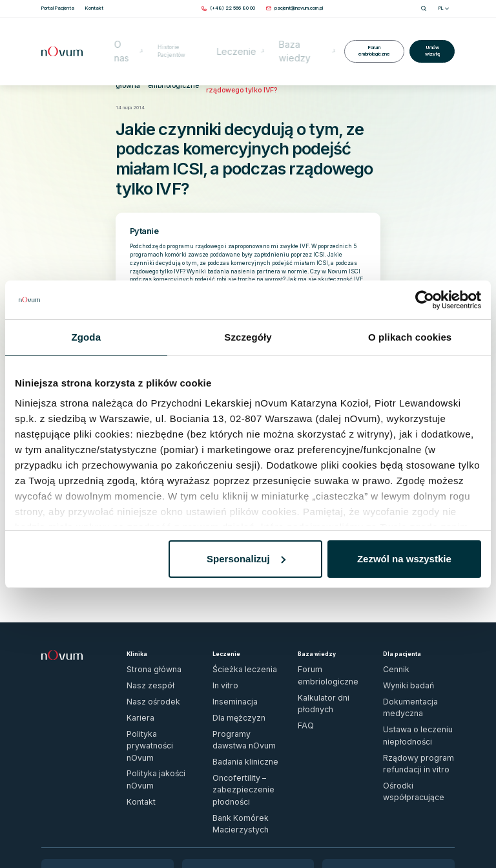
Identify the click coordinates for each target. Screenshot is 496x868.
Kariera (134, 663)
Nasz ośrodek (142, 651)
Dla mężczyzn (228, 663)
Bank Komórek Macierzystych (245, 715)
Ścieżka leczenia (230, 629)
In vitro (220, 640)
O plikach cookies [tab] (410, 337)
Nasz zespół (142, 640)
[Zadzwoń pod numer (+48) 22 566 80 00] (232, 8)
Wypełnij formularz (70, 787)
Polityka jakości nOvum (150, 685)
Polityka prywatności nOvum (156, 674)
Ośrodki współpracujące (408, 693)
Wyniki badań (397, 640)
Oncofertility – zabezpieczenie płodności (245, 700)
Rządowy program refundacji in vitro (415, 677)
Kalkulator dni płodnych (322, 640)
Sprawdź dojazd (208, 791)
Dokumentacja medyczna (410, 651)
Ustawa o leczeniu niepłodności (417, 663)
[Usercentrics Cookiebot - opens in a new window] (425, 300)
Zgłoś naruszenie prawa (67, 830)
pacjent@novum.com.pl (74, 777)
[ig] (451, 833)
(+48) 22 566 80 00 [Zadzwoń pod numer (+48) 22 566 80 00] (72, 767)
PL (444, 8)
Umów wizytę (431, 31)
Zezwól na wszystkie (404, 559)
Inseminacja (225, 651)
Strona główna (123, 72)
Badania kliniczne (231, 685)
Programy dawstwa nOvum (241, 674)
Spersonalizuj (246, 559)
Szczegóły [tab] (248, 337)
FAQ (302, 651)
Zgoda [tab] (87, 337)
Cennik (390, 629)
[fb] (438, 833)
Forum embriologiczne (370, 31)
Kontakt (136, 696)
